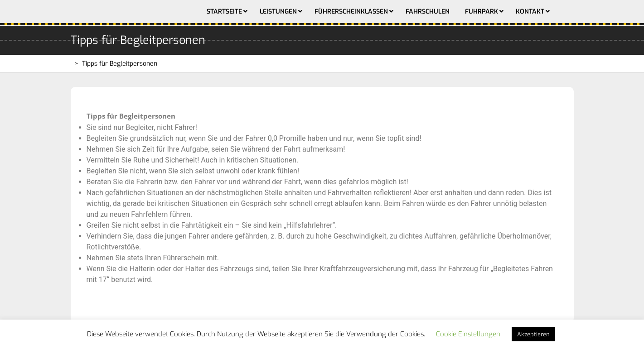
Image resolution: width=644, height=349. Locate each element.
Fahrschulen (428, 12)
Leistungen (278, 12)
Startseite (224, 12)
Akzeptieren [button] (533, 334)
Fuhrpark (482, 12)
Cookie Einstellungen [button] (468, 334)
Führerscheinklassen (351, 12)
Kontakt (530, 12)
